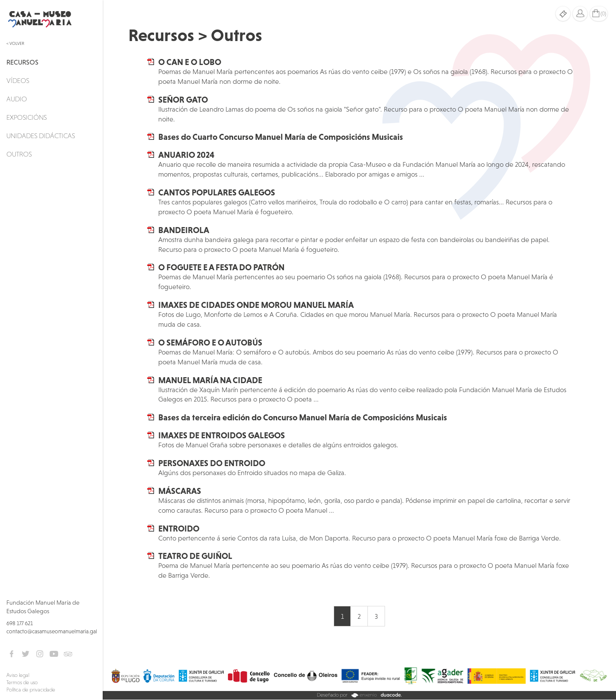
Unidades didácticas (41, 136)
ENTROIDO (179, 529)
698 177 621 (20, 623)
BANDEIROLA (184, 230)
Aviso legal (18, 675)
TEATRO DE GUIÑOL (195, 556)
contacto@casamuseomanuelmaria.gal (52, 631)
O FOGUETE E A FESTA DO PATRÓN (221, 267)
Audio (17, 99)
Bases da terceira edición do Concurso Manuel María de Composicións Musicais (303, 417)
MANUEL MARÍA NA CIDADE (210, 380)
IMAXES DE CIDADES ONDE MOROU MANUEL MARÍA (256, 305)
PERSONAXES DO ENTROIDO (212, 463)
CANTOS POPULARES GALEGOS (217, 192)
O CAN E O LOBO (190, 62)
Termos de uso (22, 682)
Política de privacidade (31, 690)
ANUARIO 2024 (186, 155)
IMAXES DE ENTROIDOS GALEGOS (222, 435)
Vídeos (18, 80)
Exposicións (27, 117)
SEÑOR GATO (183, 100)
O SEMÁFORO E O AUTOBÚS (210, 343)
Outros (19, 154)
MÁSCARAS (180, 491)
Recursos (22, 62)
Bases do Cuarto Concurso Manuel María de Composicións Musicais (281, 137)
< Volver (15, 43)
